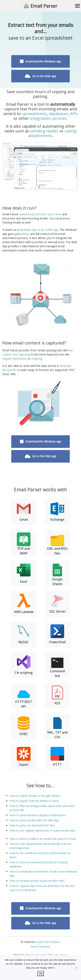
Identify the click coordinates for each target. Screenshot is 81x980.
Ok (41, 973)
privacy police (38, 955)
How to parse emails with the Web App (34, 820)
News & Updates (41, 946)
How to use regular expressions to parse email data (42, 830)
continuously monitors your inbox (40, 214)
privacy (25, 234)
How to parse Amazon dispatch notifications (38, 815)
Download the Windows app (40, 61)
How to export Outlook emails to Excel (34, 801)
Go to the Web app (41, 76)
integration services (48, 118)
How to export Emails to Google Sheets (35, 796)
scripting (37, 359)
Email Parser (44, 6)
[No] (76, 968)
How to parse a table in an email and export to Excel (43, 839)
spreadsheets (34, 114)
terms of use (60, 955)
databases (58, 114)
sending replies (44, 131)
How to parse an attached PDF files (32, 825)
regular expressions (15, 359)
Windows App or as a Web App (39, 230)
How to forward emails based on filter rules (37, 881)
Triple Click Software (48, 942)
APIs (74, 114)
